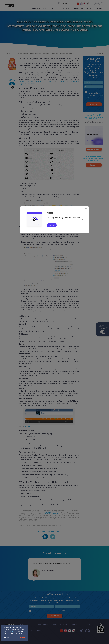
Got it (51, 225)
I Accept (22, 637)
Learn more (7, 637)
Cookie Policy (13, 631)
